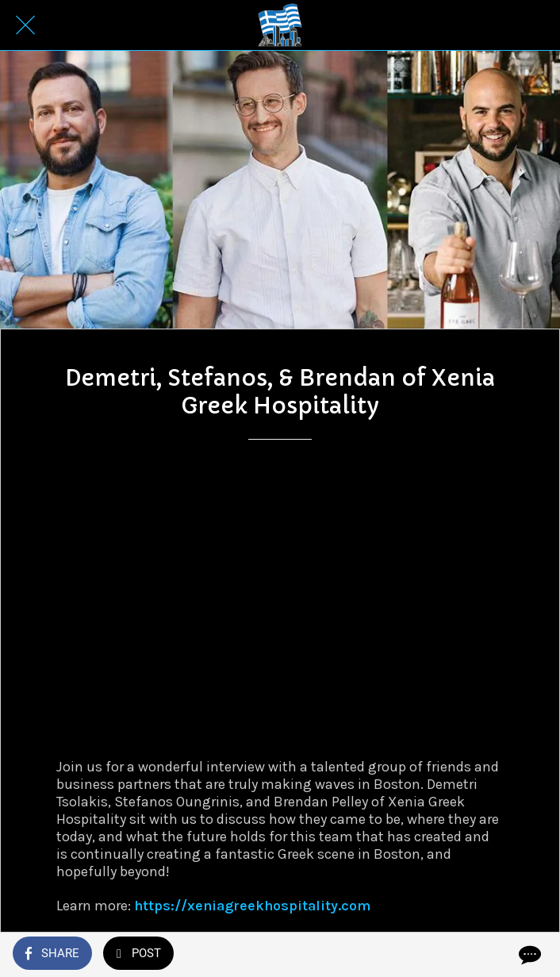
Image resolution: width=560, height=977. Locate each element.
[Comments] (528, 955)
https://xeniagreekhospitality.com (252, 906)
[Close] (25, 25)
